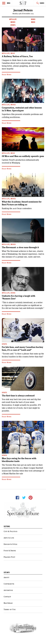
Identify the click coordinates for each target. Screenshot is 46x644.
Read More (7, 75)
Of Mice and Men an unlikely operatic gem (23, 156)
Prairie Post (9, 557)
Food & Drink (10, 551)
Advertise (8, 590)
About (7, 578)
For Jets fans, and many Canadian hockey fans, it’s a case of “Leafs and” (23, 349)
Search (42, 3)
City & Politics (11, 531)
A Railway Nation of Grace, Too (17, 56)
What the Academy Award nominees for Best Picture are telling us (22, 203)
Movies (13, 22)
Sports (13, 25)
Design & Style (10, 544)
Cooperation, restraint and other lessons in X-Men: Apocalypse (22, 109)
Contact (7, 597)
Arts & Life (13, 19)
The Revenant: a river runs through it (20, 247)
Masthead (8, 603)
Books (33, 19)
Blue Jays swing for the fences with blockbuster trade (19, 460)
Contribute (9, 584)
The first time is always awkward (18, 396)
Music (33, 22)
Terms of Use (10, 610)
